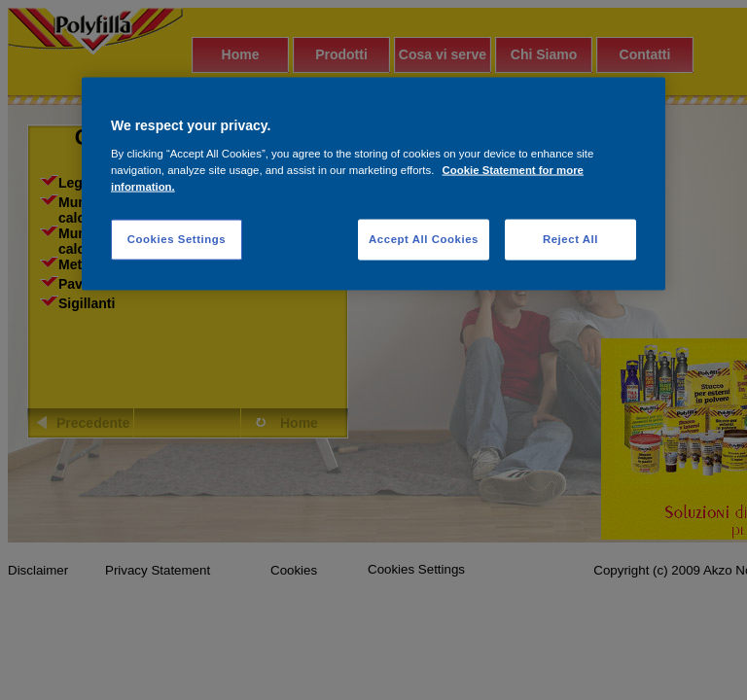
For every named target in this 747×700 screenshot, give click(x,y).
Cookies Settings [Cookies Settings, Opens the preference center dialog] (177, 238)
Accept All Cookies (424, 238)
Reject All (570, 238)
